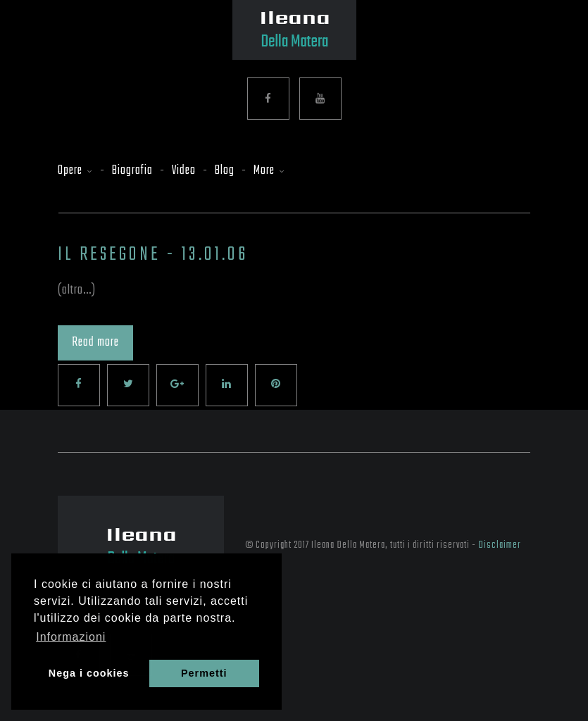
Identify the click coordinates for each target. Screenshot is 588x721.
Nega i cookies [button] (89, 673)
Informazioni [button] (71, 637)
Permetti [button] (204, 673)
